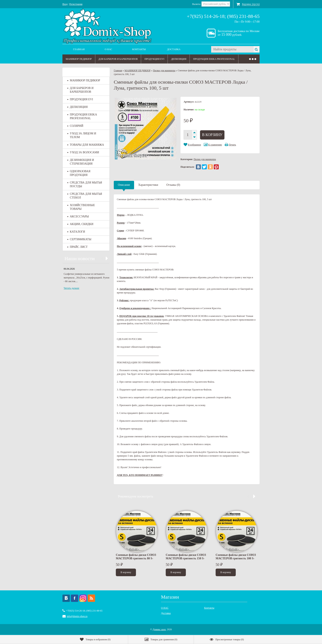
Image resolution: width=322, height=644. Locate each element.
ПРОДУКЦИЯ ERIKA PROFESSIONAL (214, 59)
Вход (65, 4)
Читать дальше (71, 288)
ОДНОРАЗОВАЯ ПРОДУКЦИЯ (79, 173)
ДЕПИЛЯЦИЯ (179, 59)
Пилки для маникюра (164, 70)
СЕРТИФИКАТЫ (79, 239)
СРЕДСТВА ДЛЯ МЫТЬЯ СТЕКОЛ (85, 196)
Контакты (139, 49)
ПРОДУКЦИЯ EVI (154, 59)
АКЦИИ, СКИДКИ (80, 224)
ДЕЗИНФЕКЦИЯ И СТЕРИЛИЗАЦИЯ (81, 162)
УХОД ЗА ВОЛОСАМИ (83, 152)
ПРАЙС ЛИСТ (78, 247)
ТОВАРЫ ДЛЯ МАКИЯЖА (86, 145)
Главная (79, 49)
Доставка (174, 49)
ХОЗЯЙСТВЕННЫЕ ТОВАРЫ (81, 207)
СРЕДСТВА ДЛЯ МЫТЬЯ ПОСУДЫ (85, 184)
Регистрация (76, 4)
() (95, 639)
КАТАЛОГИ (76, 232)
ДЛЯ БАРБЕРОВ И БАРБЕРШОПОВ (118, 59)
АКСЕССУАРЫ (78, 216)
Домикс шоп (159, 629)
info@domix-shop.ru (77, 616)
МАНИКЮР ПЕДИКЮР (79, 59)
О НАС (108, 49)
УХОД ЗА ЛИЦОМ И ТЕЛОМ (82, 135)
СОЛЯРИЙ (75, 126)
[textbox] (232, 49)
